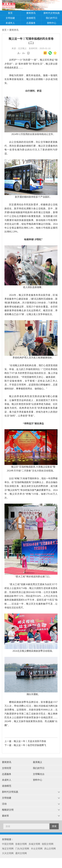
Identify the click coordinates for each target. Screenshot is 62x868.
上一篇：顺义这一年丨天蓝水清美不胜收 (25, 741)
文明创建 (10, 18)
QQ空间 (55, 53)
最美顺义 (38, 762)
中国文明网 (8, 844)
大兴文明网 (8, 853)
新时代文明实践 (52, 13)
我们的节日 (52, 18)
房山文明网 (50, 849)
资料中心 (52, 23)
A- (19, 53)
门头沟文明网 (22, 849)
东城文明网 (34, 844)
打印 (28, 53)
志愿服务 (31, 23)
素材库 (5, 816)
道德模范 (31, 18)
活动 (4, 804)
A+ (24, 53)
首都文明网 (21, 844)
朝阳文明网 (48, 844)
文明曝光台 (39, 774)
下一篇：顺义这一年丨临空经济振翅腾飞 (25, 745)
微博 (45, 53)
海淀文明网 (8, 849)
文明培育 (7, 768)
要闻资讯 (31, 13)
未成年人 (10, 23)
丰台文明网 (37, 849)
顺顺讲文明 (8, 810)
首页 (10, 13)
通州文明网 (21, 853)
